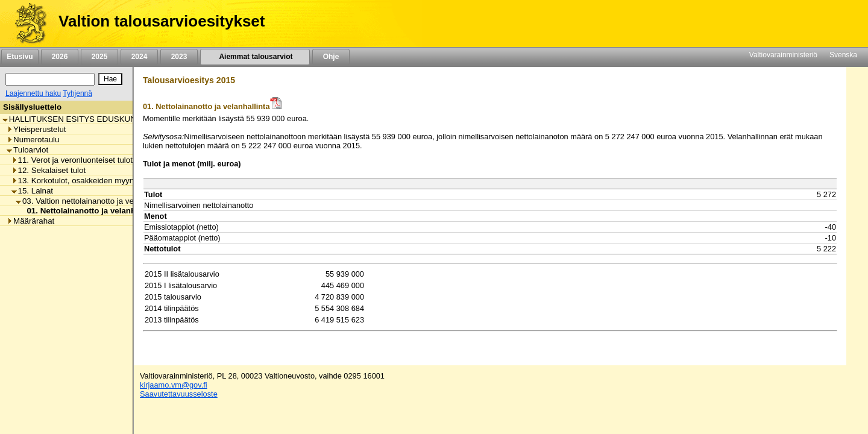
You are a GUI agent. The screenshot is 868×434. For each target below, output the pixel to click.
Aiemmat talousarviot (255, 57)
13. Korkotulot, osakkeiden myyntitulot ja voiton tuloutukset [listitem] (119, 181)
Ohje (331, 57)
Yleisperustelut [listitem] (36, 129)
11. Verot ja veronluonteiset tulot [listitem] (72, 160)
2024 (139, 57)
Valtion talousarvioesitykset (162, 21)
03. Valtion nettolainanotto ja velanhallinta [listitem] (93, 201)
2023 (179, 57)
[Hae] (110, 79)
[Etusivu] (26, 24)
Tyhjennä (77, 93)
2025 (99, 57)
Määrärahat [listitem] (30, 221)
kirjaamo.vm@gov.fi (174, 385)
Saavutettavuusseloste (179, 394)
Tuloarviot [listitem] (27, 150)
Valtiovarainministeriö (783, 55)
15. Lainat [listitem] (33, 191)
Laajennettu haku (33, 93)
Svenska (843, 55)
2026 (60, 57)
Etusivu (20, 57)
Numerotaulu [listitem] (33, 140)
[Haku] (50, 79)
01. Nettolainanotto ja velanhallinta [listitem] (89, 211)
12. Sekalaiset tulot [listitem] (49, 170)
